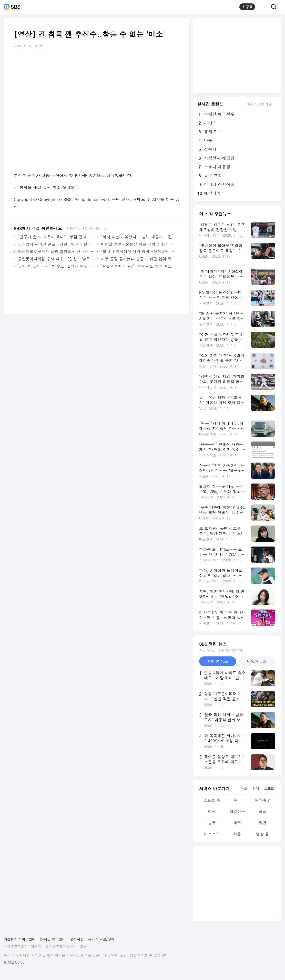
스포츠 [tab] (269, 788)
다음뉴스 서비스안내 (20, 939)
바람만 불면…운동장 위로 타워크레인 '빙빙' (139, 244)
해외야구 (237, 811)
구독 (247, 7)
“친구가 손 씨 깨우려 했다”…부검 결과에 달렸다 (56, 237)
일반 (263, 823)
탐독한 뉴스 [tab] (257, 661)
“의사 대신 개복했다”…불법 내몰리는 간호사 (139, 237)
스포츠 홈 (212, 800)
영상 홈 (262, 834)
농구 (212, 823)
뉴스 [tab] (244, 788)
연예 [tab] (256, 788)
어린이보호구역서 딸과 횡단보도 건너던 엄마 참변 (56, 251)
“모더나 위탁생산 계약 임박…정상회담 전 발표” (139, 251)
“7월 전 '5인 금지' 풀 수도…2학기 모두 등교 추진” (56, 266)
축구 (237, 800)
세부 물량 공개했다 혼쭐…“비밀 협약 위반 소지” (139, 259)
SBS (15, 7)
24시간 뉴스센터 (53, 939)
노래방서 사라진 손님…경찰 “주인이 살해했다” (56, 244)
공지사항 (77, 939)
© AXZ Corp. (14, 962)
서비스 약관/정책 (101, 939)
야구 (212, 811)
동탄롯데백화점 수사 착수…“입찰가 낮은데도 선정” (56, 259)
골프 (263, 811)
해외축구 (263, 800)
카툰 (237, 834)
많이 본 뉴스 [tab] (218, 661)
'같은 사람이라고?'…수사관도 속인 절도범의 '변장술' (139, 266)
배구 (237, 823)
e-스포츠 (212, 834)
